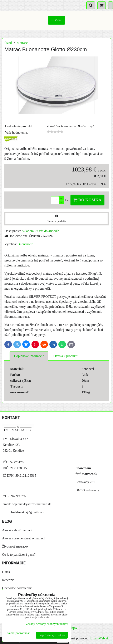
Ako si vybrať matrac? (17, 530)
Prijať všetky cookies (52, 635)
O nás (6, 572)
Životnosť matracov (15, 546)
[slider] (55, 132)
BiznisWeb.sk (99, 638)
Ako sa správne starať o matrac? (24, 538)
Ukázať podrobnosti (18, 633)
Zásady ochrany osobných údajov (47, 624)
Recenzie (8, 580)
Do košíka (87, 200)
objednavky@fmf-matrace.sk (31, 504)
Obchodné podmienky (17, 588)
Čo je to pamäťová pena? (19, 555)
